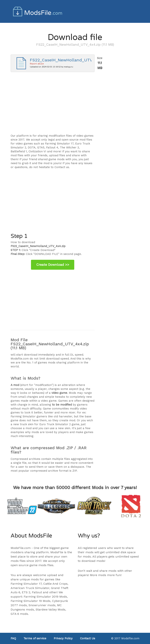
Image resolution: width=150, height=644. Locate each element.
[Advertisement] (53, 105)
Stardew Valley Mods (50, 609)
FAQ (13, 638)
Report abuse (37, 64)
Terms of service (35, 638)
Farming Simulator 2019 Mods (45, 597)
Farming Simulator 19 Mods (31, 601)
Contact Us (88, 638)
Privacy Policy (63, 638)
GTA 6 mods (19, 614)
